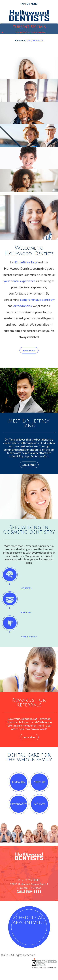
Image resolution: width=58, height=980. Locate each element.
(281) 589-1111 (35, 40)
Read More (29, 350)
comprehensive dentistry (37, 300)
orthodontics (23, 306)
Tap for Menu (29, 4)
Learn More (29, 465)
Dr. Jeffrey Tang (26, 262)
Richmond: (21, 40)
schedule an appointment (29, 920)
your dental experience (19, 281)
